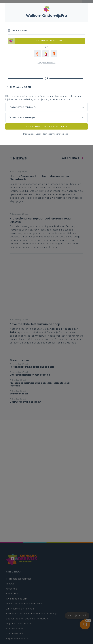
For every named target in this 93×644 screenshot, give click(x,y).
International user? (32, 134)
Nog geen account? (46, 63)
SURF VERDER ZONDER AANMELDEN (46, 126)
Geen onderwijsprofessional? (56, 134)
